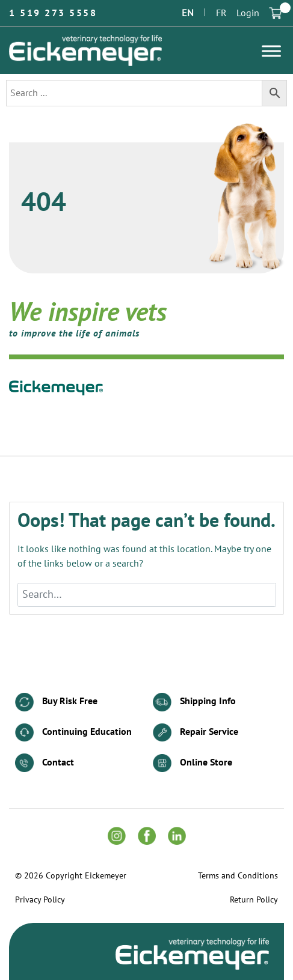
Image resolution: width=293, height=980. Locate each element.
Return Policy (254, 900)
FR (221, 13)
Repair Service (196, 733)
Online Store (193, 763)
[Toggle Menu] (271, 51)
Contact (45, 763)
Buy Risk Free (56, 702)
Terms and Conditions (238, 876)
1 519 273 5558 (53, 13)
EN (188, 13)
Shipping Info (194, 702)
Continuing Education (73, 733)
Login (248, 13)
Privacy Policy (40, 900)
